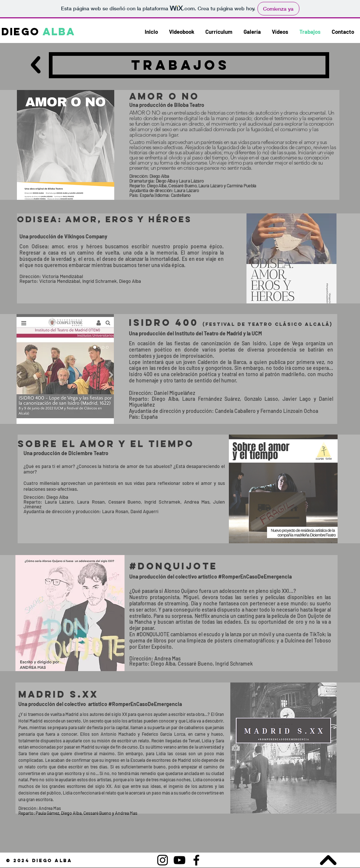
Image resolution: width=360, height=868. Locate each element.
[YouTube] (179, 860)
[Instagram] (163, 860)
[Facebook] (196, 860)
